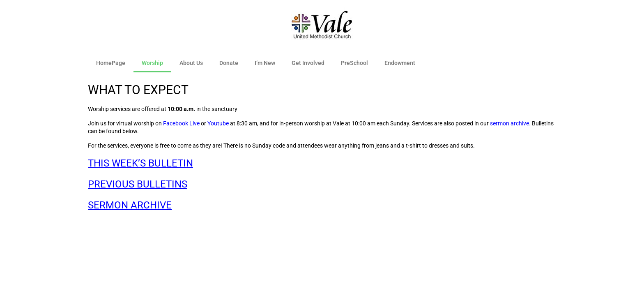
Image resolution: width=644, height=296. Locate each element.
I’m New (265, 63)
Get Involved (308, 63)
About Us (191, 63)
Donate (229, 63)
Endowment (400, 63)
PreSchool (354, 63)
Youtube (218, 123)
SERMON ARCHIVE (130, 205)
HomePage (111, 63)
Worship (152, 63)
